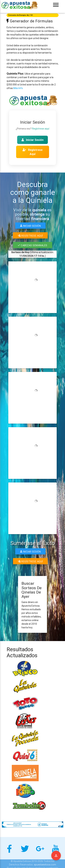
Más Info (18, 88)
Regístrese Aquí (32, 152)
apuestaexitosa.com (45, 865)
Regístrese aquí (41, 129)
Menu (56, 856)
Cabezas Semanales (33, 245)
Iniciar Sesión (32, 140)
